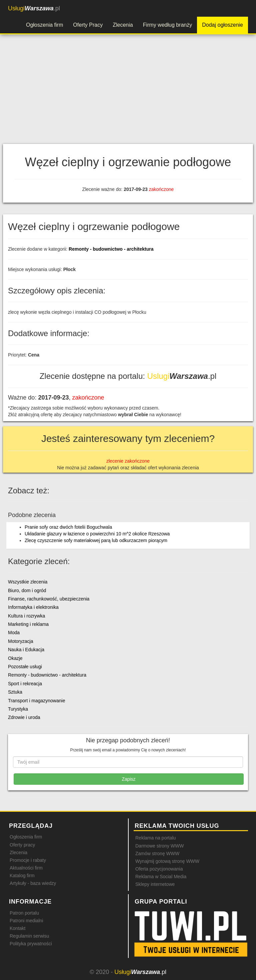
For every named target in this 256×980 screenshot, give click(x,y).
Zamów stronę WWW (157, 853)
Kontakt (17, 928)
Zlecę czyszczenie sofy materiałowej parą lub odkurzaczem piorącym (96, 540)
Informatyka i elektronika (33, 607)
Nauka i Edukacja (26, 650)
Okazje (15, 658)
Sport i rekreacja (25, 684)
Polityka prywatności (31, 944)
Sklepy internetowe (155, 884)
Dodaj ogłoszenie (222, 25)
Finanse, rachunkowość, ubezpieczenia (49, 599)
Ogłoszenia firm (44, 25)
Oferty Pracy (88, 25)
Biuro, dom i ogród (27, 590)
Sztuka (15, 692)
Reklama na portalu (155, 838)
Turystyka (18, 709)
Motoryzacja (20, 641)
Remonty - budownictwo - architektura (111, 249)
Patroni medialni (26, 921)
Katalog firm (22, 876)
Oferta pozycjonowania (159, 869)
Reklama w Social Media (161, 877)
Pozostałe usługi (25, 667)
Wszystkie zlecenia (28, 582)
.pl (34, 8)
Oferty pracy (22, 845)
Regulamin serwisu (29, 936)
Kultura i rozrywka (26, 616)
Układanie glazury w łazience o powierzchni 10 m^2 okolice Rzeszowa (97, 534)
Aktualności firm (26, 868)
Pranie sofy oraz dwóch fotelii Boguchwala (68, 527)
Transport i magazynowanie (36, 701)
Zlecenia (123, 25)
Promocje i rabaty (28, 860)
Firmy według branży (168, 25)
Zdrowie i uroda (24, 717)
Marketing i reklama (28, 624)
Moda (14, 633)
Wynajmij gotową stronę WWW (167, 861)
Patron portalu (24, 913)
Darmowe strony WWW (159, 846)
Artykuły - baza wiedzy (33, 883)
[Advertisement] (128, 94)
